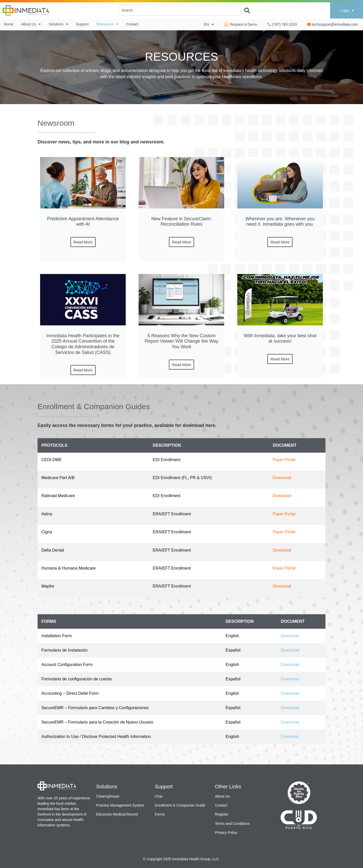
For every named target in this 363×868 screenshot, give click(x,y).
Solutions (58, 24)
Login (347, 11)
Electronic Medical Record (117, 814)
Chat (159, 796)
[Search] (246, 9)
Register (222, 814)
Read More (83, 242)
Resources (107, 24)
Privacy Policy (226, 833)
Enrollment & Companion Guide (180, 805)
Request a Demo (241, 24)
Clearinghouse (108, 796)
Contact (132, 24)
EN (209, 24)
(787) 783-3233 (282, 24)
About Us (31, 24)
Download (282, 478)
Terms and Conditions (232, 824)
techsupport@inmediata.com (333, 24)
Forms (160, 814)
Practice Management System (120, 805)
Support (82, 24)
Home (9, 24)
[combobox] (180, 10)
